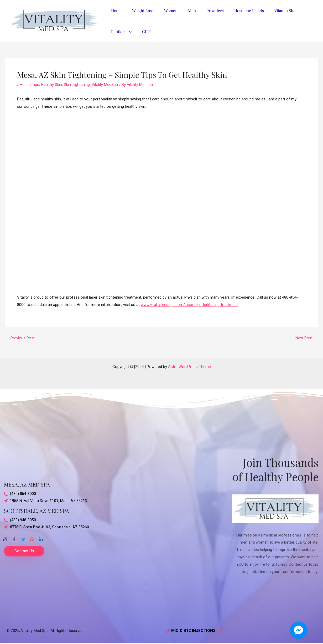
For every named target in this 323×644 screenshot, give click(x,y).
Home (115, 11)
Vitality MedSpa (105, 85)
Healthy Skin (51, 85)
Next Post (306, 338)
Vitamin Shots (269, 11)
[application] (307, 11)
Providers (203, 11)
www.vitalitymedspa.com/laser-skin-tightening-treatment (190, 305)
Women (164, 11)
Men (183, 11)
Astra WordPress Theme (189, 367)
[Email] (5, 538)
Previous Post (20, 338)
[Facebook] (14, 538)
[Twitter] (23, 538)
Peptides (300, 11)
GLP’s (115, 32)
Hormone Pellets (235, 11)
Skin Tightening (77, 85)
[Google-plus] (32, 538)
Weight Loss (139, 11)
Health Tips (29, 85)
